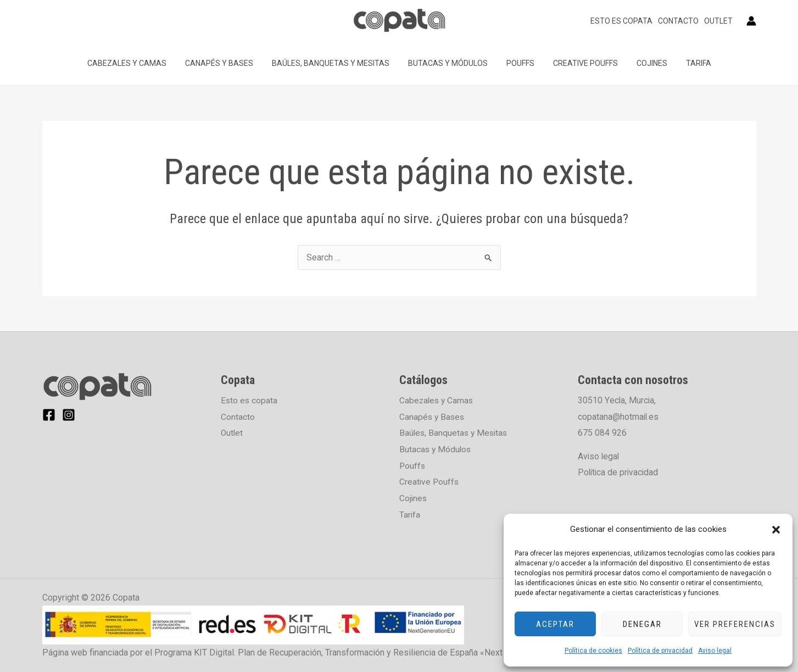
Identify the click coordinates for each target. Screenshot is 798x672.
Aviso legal (715, 651)
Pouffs (519, 63)
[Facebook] (49, 415)
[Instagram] (69, 415)
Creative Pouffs (581, 63)
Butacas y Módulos (450, 63)
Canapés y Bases (227, 63)
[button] (776, 530)
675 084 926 (602, 433)
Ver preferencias (735, 624)
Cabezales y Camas (138, 63)
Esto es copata (621, 21)
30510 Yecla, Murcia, (617, 400)
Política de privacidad (660, 651)
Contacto (678, 21)
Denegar (642, 624)
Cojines (644, 63)
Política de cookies (593, 651)
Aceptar (555, 624)
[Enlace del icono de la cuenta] (751, 21)
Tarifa (687, 63)
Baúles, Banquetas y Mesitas (336, 63)
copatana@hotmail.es (619, 417)
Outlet (718, 21)
